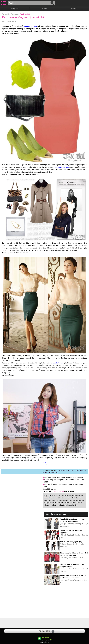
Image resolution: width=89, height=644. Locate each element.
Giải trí (44, 9)
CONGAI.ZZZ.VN (58, 491)
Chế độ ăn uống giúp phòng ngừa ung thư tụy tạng (64, 477)
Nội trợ (74, 9)
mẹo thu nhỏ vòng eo (64, 470)
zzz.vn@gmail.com (51, 498)
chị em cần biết (78, 470)
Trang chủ (15, 9)
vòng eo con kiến (31, 26)
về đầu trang (44, 631)
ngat (44, 463)
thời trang (55, 472)
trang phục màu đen (61, 167)
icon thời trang (58, 363)
